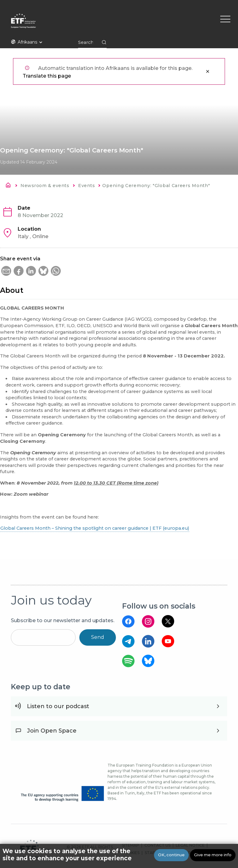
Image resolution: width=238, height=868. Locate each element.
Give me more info (213, 855)
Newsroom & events (45, 186)
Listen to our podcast (58, 706)
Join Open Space (52, 731)
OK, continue (171, 855)
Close (208, 71)
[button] (6, 271)
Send (98, 637)
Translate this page (47, 76)
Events (86, 186)
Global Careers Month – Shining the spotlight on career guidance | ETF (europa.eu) (95, 528)
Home (10, 186)
